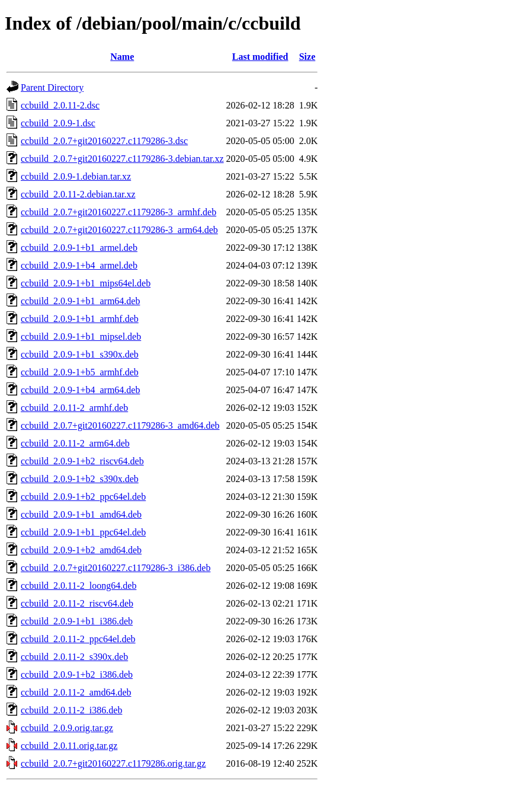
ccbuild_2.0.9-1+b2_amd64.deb (81, 550)
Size (307, 57)
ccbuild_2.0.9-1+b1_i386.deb (77, 621)
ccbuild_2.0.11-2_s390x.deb (74, 657)
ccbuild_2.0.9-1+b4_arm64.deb (80, 390)
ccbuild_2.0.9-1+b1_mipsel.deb (81, 337)
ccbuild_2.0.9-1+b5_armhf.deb (80, 372)
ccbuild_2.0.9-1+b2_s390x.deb (80, 479)
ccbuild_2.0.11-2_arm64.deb (75, 443)
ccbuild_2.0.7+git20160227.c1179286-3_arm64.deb (119, 230)
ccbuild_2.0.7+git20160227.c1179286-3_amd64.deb (120, 425)
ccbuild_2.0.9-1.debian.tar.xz (76, 176)
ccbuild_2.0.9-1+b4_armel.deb (79, 265)
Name (122, 57)
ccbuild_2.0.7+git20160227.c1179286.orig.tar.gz (113, 763)
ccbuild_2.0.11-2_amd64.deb (76, 692)
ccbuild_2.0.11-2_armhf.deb (74, 408)
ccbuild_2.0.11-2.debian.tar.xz (78, 194)
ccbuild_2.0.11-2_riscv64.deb (77, 603)
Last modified (260, 57)
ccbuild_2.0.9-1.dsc (58, 123)
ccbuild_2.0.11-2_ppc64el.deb (78, 639)
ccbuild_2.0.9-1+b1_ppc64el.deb (83, 532)
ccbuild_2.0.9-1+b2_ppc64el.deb (83, 497)
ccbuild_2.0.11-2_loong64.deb (78, 586)
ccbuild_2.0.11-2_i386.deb (71, 710)
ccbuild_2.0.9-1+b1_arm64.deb (80, 301)
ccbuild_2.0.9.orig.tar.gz (67, 728)
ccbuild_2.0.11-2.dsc (60, 105)
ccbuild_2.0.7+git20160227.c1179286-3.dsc (104, 141)
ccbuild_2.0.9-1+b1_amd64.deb (81, 514)
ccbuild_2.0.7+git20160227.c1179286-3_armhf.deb (118, 212)
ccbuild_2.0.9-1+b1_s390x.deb (80, 354)
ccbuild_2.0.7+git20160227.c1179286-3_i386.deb (116, 568)
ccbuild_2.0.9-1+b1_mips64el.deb (86, 283)
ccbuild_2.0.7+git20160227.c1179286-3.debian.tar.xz (122, 159)
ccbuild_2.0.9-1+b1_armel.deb (79, 248)
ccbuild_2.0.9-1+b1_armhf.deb (80, 319)
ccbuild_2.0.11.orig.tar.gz (69, 746)
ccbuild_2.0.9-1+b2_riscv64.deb (82, 461)
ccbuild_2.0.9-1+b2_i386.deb (77, 674)
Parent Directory (52, 87)
